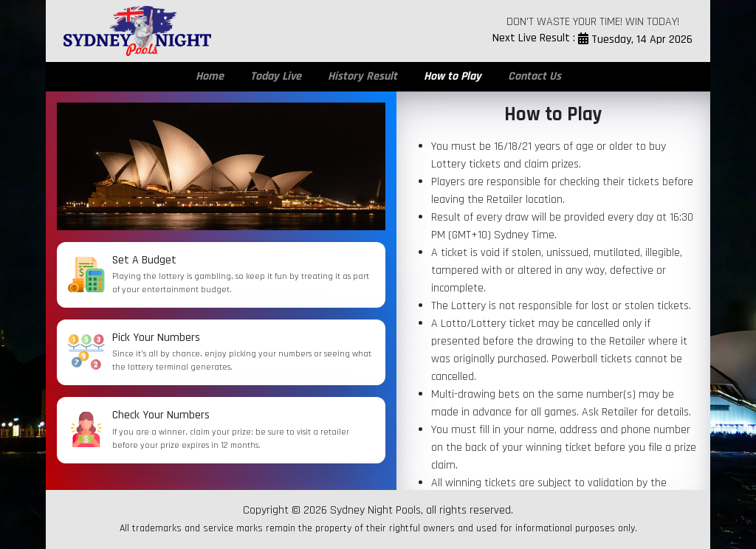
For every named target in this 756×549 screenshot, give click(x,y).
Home (210, 76)
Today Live (276, 76)
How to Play (453, 76)
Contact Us (535, 76)
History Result (362, 76)
